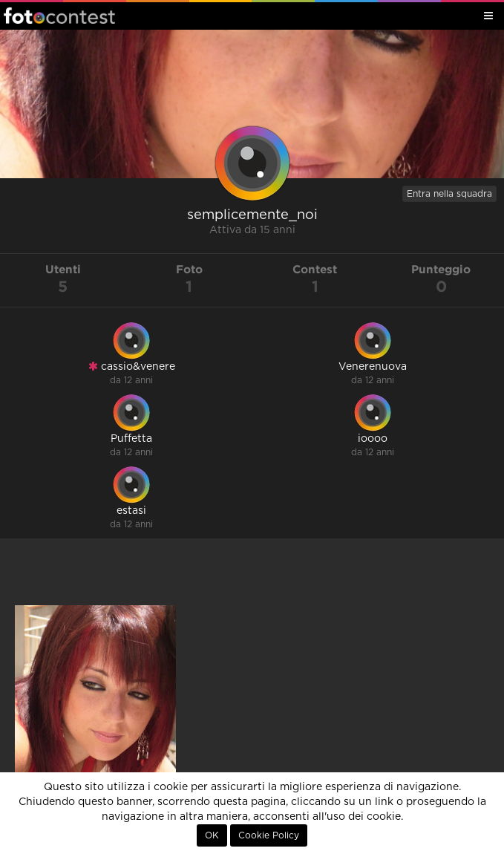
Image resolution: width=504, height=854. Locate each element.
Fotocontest (59, 16)
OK (212, 835)
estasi (131, 511)
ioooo (373, 439)
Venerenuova (373, 367)
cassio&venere (132, 366)
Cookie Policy (269, 835)
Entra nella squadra (449, 194)
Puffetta (131, 439)
